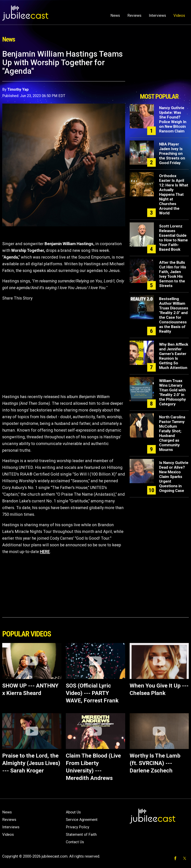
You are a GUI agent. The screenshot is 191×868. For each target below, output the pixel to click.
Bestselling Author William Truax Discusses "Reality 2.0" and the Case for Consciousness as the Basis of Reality (174, 315)
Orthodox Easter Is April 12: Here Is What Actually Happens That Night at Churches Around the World (174, 194)
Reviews (134, 15)
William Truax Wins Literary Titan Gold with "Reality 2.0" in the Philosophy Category (173, 392)
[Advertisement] (159, 70)
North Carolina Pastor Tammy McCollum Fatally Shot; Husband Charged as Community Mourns (172, 433)
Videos (179, 15)
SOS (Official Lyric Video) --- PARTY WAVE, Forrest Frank (92, 693)
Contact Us (75, 842)
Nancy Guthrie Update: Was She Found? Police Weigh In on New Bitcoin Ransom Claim (173, 119)
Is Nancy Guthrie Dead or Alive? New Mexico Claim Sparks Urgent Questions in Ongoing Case (174, 477)
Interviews (157, 15)
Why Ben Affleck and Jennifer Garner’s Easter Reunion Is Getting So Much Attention (174, 356)
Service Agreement (82, 820)
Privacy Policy (78, 827)
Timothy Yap (18, 89)
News (115, 15)
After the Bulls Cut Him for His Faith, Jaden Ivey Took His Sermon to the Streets (173, 274)
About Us (73, 812)
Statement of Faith (81, 834)
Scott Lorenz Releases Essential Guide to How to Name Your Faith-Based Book (173, 238)
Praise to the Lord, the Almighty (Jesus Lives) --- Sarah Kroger (31, 763)
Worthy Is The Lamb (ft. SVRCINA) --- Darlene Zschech (155, 763)
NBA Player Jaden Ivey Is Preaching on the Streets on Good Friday (172, 153)
